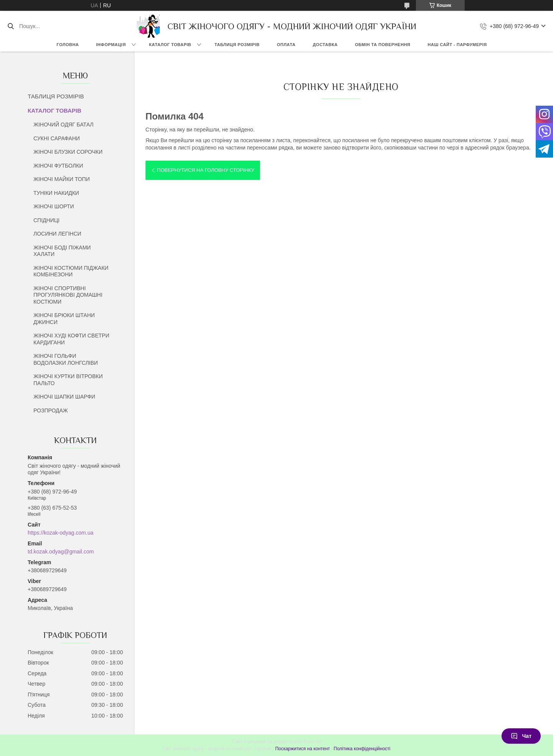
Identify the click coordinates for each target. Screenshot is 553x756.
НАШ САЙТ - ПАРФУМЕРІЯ (457, 45)
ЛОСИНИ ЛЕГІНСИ (57, 234)
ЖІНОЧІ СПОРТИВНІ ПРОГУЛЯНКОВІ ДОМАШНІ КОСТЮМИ (68, 295)
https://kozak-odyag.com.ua (60, 533)
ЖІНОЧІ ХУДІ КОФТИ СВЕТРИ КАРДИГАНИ (71, 339)
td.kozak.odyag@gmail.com (61, 552)
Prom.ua (312, 742)
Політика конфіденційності (362, 749)
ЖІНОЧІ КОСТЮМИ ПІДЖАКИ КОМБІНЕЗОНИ (71, 271)
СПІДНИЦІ (46, 220)
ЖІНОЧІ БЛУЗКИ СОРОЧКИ (68, 152)
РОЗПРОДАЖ (51, 410)
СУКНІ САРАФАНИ (57, 138)
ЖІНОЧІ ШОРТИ (54, 206)
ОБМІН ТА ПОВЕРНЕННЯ (382, 45)
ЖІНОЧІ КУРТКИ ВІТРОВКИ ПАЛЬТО (68, 380)
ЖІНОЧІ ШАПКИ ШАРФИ (64, 397)
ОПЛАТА (286, 45)
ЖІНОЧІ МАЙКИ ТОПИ (62, 179)
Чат (521, 736)
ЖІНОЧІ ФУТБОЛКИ (58, 166)
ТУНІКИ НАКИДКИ (56, 193)
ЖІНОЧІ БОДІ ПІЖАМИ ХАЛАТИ (62, 251)
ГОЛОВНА (68, 45)
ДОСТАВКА (325, 45)
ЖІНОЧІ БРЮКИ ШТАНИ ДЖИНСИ (64, 319)
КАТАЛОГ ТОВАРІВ (170, 45)
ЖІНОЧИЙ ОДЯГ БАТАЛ (64, 125)
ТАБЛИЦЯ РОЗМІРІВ (237, 45)
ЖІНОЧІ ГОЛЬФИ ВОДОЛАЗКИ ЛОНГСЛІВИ (66, 359)
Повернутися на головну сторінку (206, 170)
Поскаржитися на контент (303, 749)
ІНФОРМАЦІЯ (111, 45)
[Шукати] (11, 26)
